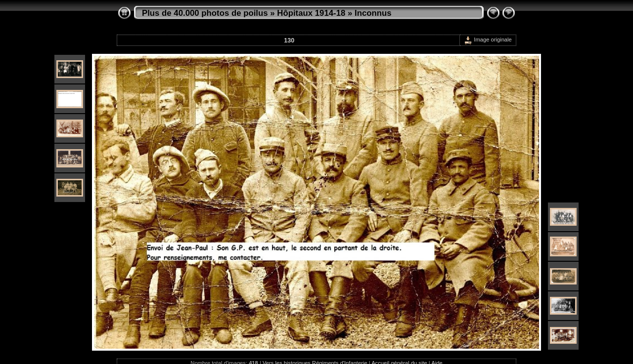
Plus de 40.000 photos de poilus (205, 13)
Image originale (488, 40)
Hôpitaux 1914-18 (311, 13)
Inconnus (373, 13)
